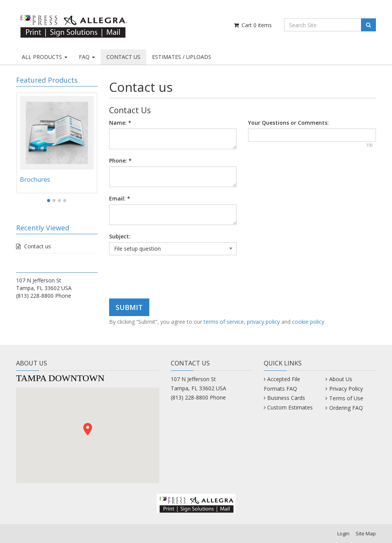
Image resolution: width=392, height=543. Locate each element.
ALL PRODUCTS (45, 57)
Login (343, 533)
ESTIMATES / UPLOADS (182, 57)
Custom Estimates (290, 407)
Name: (120, 123)
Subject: (120, 236)
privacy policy (263, 322)
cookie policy (308, 322)
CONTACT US (123, 57)
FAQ (87, 57)
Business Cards (286, 398)
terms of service (224, 322)
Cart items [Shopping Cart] (252, 25)
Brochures (35, 179)
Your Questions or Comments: (288, 123)
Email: (120, 198)
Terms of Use (346, 398)
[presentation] (167, 278)
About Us (341, 379)
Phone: (120, 161)
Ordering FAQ (346, 408)
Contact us (38, 246)
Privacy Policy (346, 389)
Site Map (366, 533)
